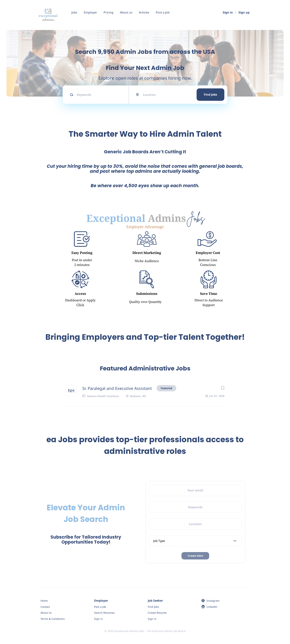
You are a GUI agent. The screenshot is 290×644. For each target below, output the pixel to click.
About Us (46, 613)
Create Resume (157, 613)
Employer (90, 12)
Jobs (74, 12)
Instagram (213, 601)
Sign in (228, 12)
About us (126, 12)
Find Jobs (210, 95)
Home (44, 601)
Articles (144, 12)
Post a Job (163, 12)
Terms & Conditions (53, 619)
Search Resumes (104, 613)
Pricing (108, 12)
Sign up (244, 12)
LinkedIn (212, 607)
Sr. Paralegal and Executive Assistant (117, 388)
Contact (45, 607)
